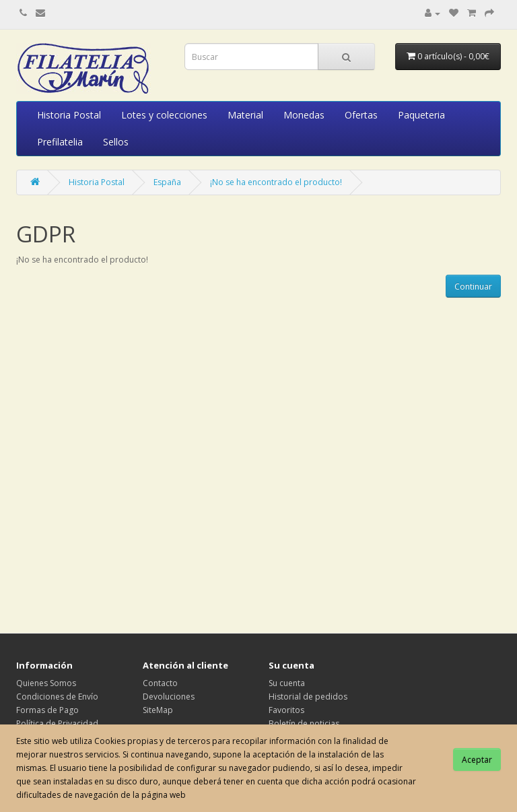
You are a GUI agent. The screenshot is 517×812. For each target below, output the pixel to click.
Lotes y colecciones (164, 115)
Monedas (304, 115)
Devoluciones (169, 697)
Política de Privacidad (57, 723)
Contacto (160, 683)
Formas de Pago (47, 710)
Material (245, 115)
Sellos (116, 142)
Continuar (473, 286)
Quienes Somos (46, 683)
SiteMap (158, 710)
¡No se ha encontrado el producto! (276, 182)
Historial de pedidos (308, 697)
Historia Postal (69, 115)
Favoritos (286, 710)
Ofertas (361, 115)
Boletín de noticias (304, 723)
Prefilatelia (60, 142)
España (167, 182)
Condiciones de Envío (57, 697)
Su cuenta (287, 683)
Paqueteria (421, 115)
